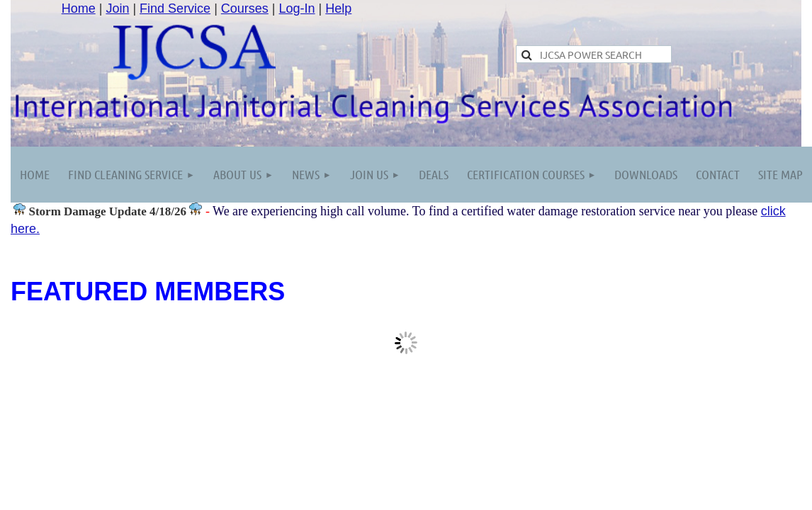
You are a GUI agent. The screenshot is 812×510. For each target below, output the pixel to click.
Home (79, 8)
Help (338, 8)
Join (117, 8)
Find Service (175, 8)
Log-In (297, 8)
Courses (245, 8)
